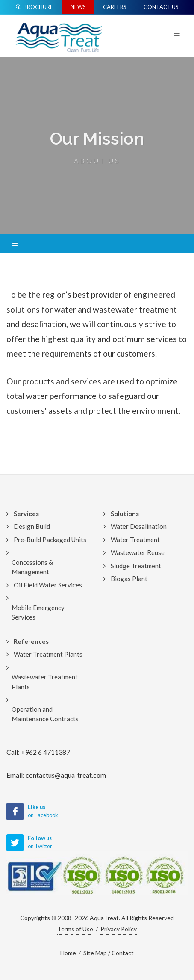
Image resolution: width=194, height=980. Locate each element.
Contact (123, 953)
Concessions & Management (32, 567)
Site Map (95, 953)
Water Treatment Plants (48, 654)
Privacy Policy (119, 929)
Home (68, 953)
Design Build (32, 526)
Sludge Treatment (136, 566)
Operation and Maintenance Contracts (45, 714)
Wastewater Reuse (138, 552)
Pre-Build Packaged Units (50, 540)
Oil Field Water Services (48, 585)
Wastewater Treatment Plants (45, 682)
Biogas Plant (129, 579)
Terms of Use (75, 929)
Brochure (34, 7)
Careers (115, 7)
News (78, 7)
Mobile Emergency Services (38, 612)
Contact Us (161, 7)
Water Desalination (139, 526)
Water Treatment (135, 540)
